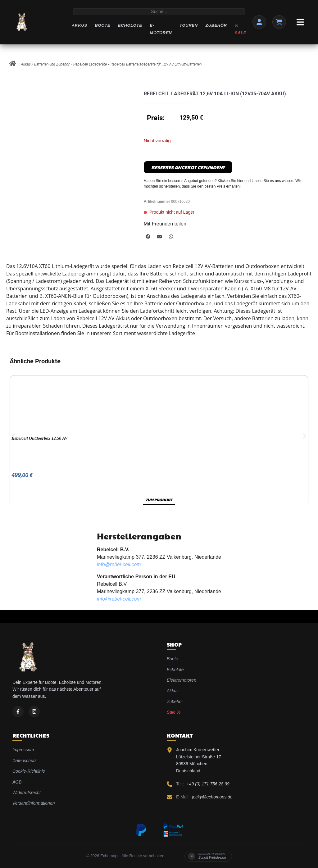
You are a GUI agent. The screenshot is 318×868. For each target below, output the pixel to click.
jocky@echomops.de (212, 797)
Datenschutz (25, 761)
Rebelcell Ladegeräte (90, 64)
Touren (189, 25)
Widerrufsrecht (27, 793)
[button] (148, 236)
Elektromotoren (182, 680)
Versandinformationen (34, 803)
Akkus (79, 25)
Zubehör (216, 25)
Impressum (23, 750)
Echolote (130, 25)
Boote (103, 25)
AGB (17, 782)
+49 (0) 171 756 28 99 (208, 784)
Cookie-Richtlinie (29, 771)
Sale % (174, 712)
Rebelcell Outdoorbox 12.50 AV (40, 438)
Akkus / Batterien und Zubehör (45, 64)
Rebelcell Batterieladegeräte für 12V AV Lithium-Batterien (156, 64)
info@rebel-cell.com (119, 564)
